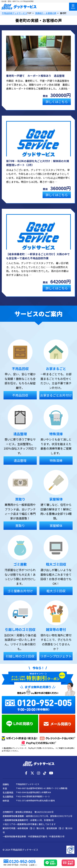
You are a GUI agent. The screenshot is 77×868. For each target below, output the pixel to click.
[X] (32, 773)
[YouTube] (51, 773)
